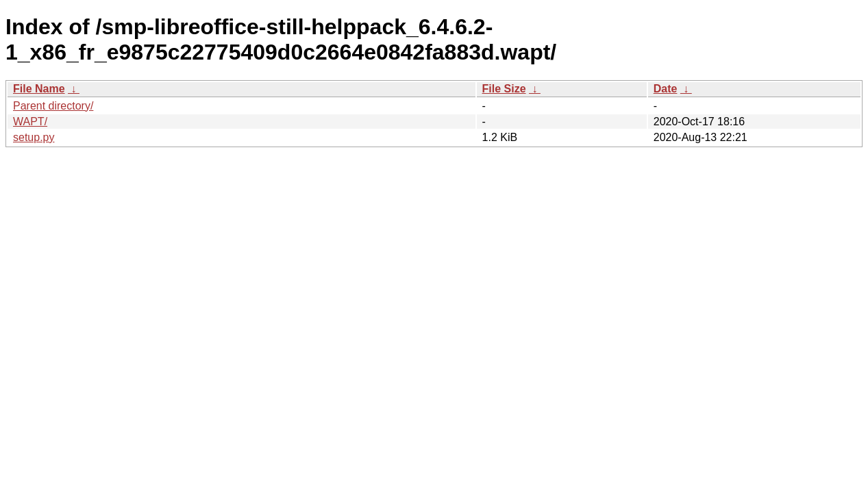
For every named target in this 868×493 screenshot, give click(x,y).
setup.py (34, 137)
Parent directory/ (53, 106)
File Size (504, 89)
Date (666, 89)
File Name (39, 89)
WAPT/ (30, 122)
